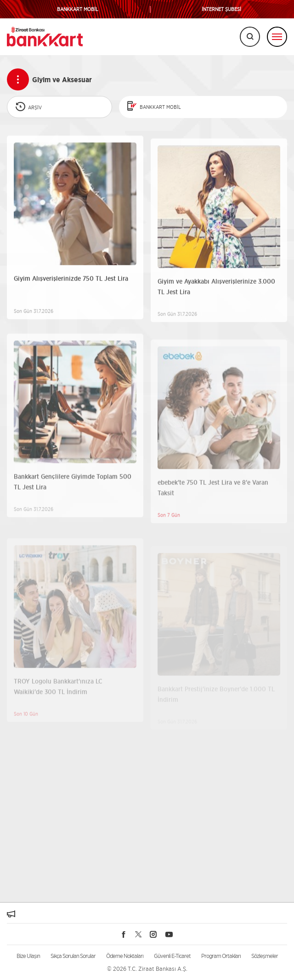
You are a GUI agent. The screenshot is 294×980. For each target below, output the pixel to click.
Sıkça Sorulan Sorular (73, 956)
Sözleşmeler (265, 956)
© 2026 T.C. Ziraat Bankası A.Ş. (147, 969)
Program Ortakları (221, 956)
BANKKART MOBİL (78, 9)
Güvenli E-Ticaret (172, 956)
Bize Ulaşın (28, 956)
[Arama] (250, 37)
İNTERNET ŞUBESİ (221, 9)
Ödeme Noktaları (125, 956)
